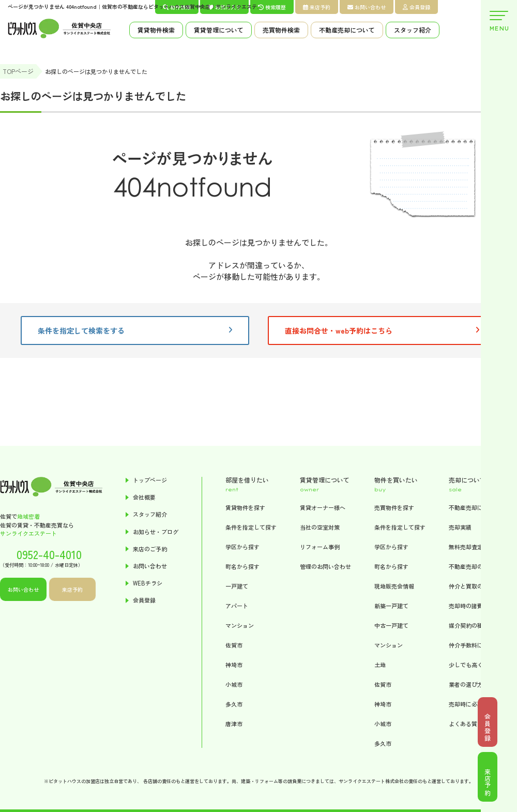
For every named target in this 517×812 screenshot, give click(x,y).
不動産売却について (347, 30)
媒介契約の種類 (469, 625)
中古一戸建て (391, 625)
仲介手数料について (474, 645)
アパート (237, 606)
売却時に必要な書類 (474, 704)
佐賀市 (234, 645)
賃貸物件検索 (156, 30)
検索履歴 (272, 7)
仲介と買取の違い (472, 586)
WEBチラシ (148, 583)
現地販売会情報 (394, 586)
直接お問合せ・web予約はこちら (382, 330)
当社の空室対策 (320, 527)
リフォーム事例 (320, 547)
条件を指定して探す (251, 527)
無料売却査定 (466, 547)
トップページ (150, 480)
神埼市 (234, 665)
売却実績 (460, 527)
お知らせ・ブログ (156, 532)
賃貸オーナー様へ (323, 507)
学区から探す (242, 547)
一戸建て (237, 586)
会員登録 (416, 7)
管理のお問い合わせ (325, 566)
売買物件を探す (394, 507)
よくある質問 (466, 724)
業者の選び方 (466, 684)
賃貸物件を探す (245, 507)
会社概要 (144, 497)
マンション (240, 625)
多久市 (234, 704)
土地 (380, 665)
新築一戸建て (391, 606)
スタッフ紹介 (413, 30)
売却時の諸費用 (469, 606)
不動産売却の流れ (472, 566)
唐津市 (234, 724)
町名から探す (242, 566)
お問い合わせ (367, 7)
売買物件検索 (281, 30)
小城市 (234, 684)
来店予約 (317, 7)
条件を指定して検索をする (135, 330)
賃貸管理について (219, 30)
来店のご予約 (150, 549)
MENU (499, 21)
